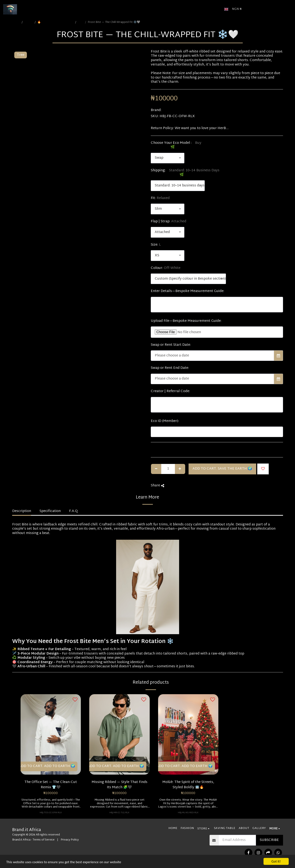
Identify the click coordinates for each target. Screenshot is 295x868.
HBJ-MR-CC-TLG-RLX (119, 813)
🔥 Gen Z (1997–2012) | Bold (56, 22)
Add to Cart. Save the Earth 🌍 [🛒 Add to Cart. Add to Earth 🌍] (222, 469)
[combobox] (168, 158)
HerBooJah (171, 110)
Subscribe (269, 840)
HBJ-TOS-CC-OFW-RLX (51, 813)
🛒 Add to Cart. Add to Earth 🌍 (44, 766)
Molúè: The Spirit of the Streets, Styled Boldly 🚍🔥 (188, 785)
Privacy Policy (70, 840)
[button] (251, 9)
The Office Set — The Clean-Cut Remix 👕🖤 (51, 785)
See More (275, 128)
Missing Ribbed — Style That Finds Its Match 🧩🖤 (119, 785)
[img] (51, 734)
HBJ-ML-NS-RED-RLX (188, 813)
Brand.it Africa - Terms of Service (33, 840)
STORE (29, 22)
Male (81, 22)
